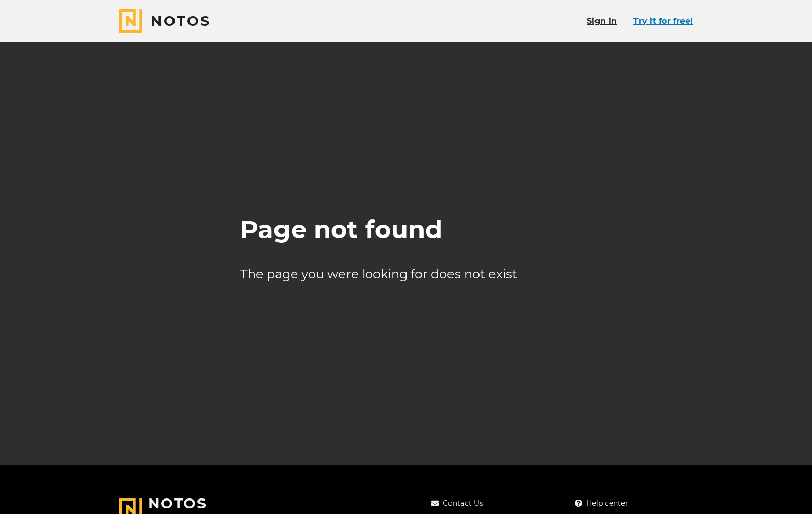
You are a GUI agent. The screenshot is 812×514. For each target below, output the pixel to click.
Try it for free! (663, 21)
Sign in (602, 21)
